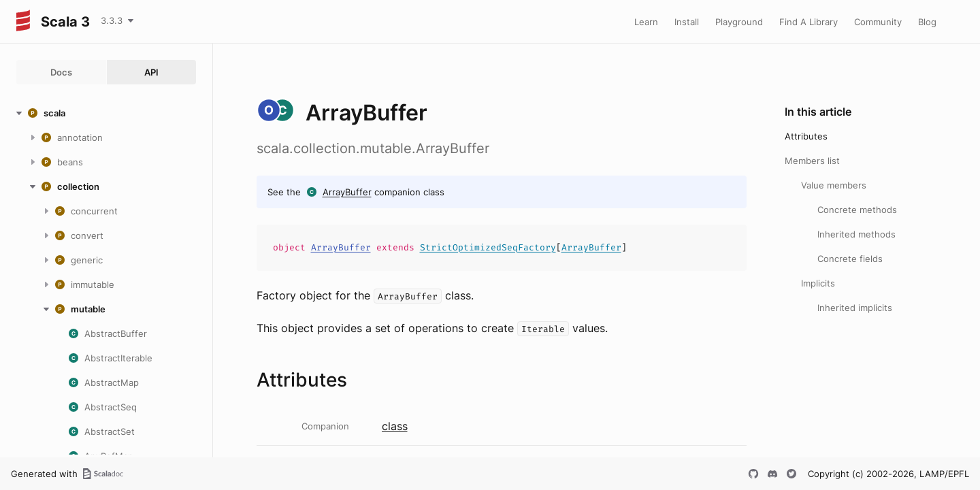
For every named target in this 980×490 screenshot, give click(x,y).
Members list (812, 161)
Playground (739, 22)
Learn (646, 22)
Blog (927, 22)
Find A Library (808, 22)
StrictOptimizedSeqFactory (488, 247)
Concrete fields (850, 259)
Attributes (806, 136)
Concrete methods (857, 210)
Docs (61, 72)
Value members (834, 185)
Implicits (818, 283)
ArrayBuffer (347, 192)
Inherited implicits (855, 308)
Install (687, 22)
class (395, 426)
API (151, 72)
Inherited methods (856, 234)
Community (878, 22)
